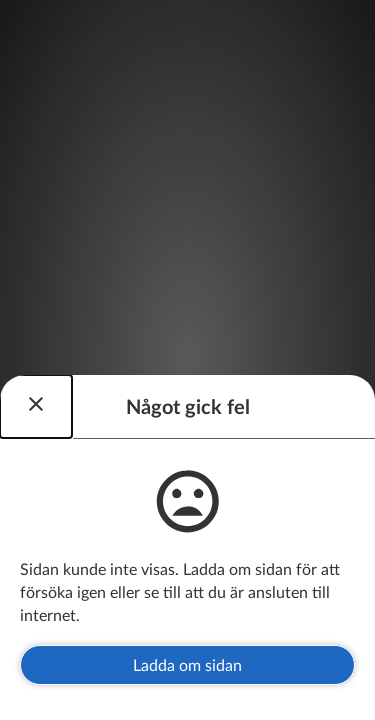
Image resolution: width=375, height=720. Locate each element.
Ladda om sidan (187, 664)
